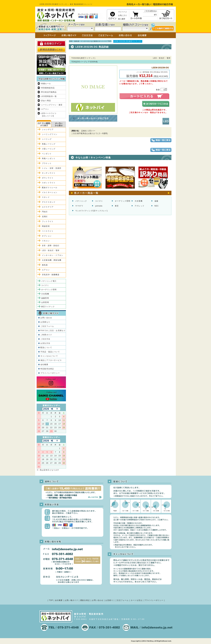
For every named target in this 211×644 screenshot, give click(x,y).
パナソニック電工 (49, 281)
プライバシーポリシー (50, 373)
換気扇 (45, 265)
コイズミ (99, 201)
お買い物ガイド (71, 600)
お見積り (109, 600)
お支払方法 (45, 343)
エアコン (45, 109)
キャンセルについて (49, 356)
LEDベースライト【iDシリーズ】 (49, 115)
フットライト (48, 221)
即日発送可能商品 (49, 92)
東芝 (117, 206)
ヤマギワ (79, 206)
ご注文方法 (45, 339)
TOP (51, 600)
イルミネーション (50, 192)
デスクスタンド (49, 202)
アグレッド (139, 206)
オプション (47, 236)
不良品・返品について (50, 352)
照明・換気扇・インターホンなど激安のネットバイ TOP (90, 41)
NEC (157, 206)
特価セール (46, 84)
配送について (46, 348)
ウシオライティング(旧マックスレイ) (92, 211)
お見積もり (45, 322)
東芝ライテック (48, 307)
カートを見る (136, 600)
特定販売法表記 (47, 369)
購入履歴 (122, 19)
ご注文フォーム (47, 326)
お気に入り (122, 15)
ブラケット (47, 163)
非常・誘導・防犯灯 (51, 246)
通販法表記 (85, 600)
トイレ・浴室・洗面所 (52, 168)
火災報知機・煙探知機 (52, 260)
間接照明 (46, 226)
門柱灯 (45, 212)
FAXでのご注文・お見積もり (53, 331)
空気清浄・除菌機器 (51, 275)
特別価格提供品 (48, 88)
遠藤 (156, 201)
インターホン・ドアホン (53, 255)
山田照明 (45, 302)
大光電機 (139, 201)
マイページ (122, 12)
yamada (99, 206)
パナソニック (81, 201)
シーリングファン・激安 (52, 105)
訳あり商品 (46, 101)
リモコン (46, 241)
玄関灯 (45, 217)
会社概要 (44, 365)
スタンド (46, 197)
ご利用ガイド (46, 335)
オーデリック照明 (123, 201)
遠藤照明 (45, 298)
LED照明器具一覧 (49, 96)
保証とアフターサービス (51, 360)
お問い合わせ (46, 318)
